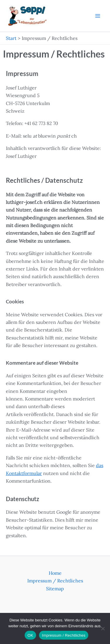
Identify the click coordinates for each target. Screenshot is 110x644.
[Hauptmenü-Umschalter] (98, 16)
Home (55, 573)
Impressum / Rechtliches (55, 581)
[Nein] (103, 628)
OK (30, 635)
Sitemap (55, 589)
